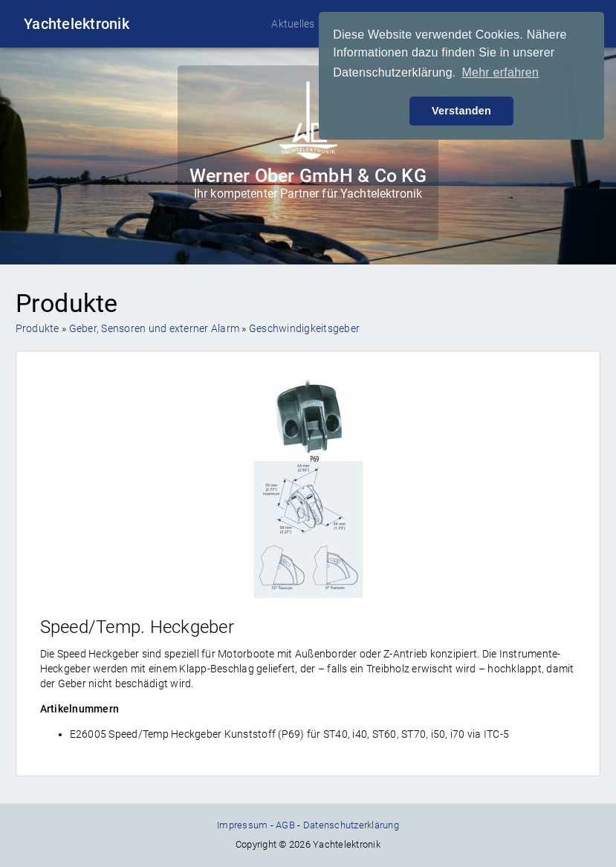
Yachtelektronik (77, 24)
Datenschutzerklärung (351, 825)
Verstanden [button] (461, 111)
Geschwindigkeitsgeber (304, 328)
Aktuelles (293, 24)
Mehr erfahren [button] (500, 72)
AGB (285, 825)
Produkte (38, 328)
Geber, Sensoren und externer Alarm (155, 328)
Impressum (242, 825)
